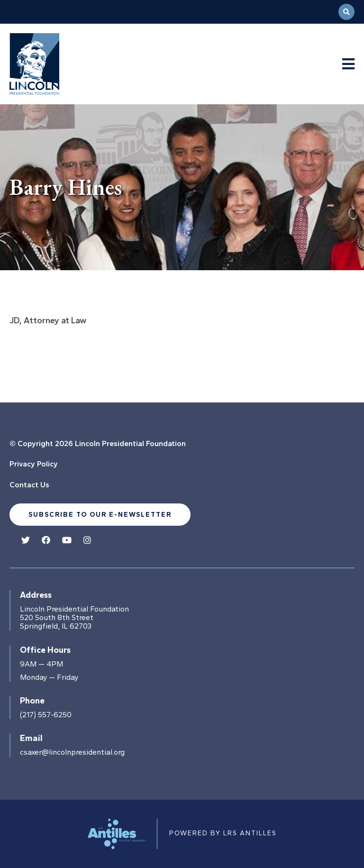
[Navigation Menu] (348, 64)
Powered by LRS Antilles (223, 833)
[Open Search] (346, 12)
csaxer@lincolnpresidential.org (72, 752)
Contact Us (29, 485)
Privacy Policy (34, 464)
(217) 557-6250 (46, 715)
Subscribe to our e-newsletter (100, 515)
